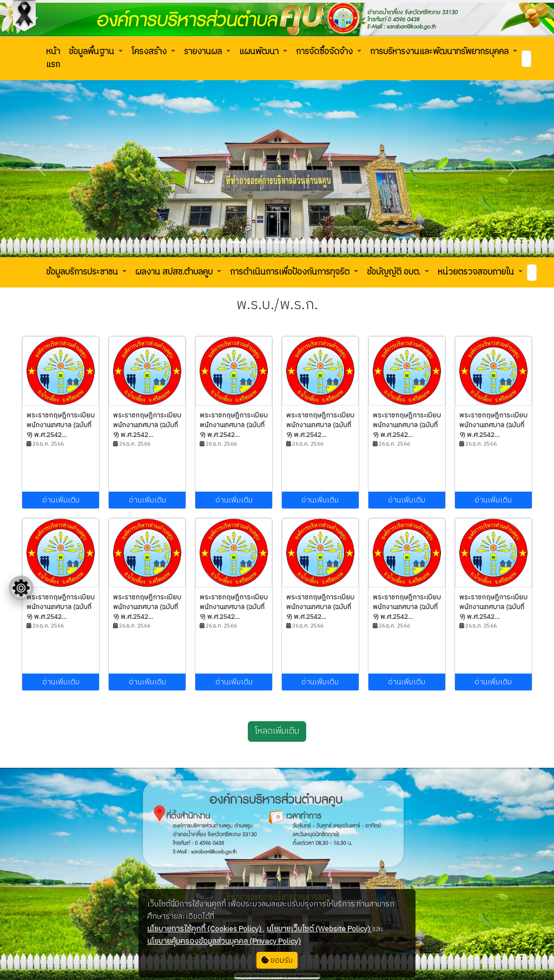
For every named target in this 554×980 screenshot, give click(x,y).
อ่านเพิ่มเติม (61, 500)
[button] (53, 58)
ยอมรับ (277, 960)
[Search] (526, 59)
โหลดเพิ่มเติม (277, 731)
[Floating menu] (21, 588)
